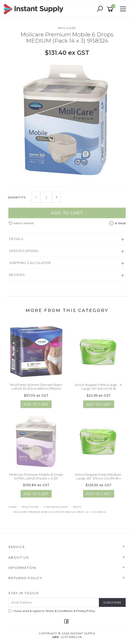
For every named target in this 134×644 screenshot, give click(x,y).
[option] (67, 121)
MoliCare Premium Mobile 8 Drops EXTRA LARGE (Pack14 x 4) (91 (36, 478)
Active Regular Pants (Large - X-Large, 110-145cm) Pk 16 (99, 389)
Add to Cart (67, 215)
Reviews (17, 277)
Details (16, 241)
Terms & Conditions (59, 611)
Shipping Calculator (30, 265)
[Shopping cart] (111, 9)
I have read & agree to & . (52, 611)
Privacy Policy (86, 611)
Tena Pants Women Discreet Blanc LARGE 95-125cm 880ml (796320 (36, 389)
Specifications (24, 253)
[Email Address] (54, 602)
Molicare (67, 28)
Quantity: (17, 199)
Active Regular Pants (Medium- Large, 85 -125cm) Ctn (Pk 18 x (99, 478)
